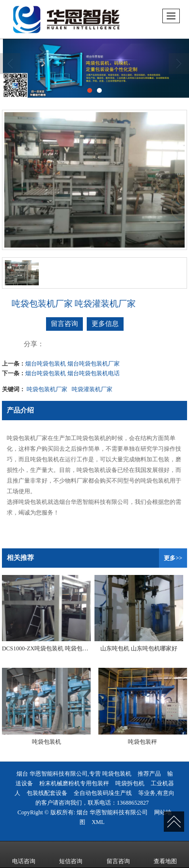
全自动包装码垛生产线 (103, 793)
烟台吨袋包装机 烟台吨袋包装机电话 (72, 373)
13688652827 (133, 803)
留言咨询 (64, 324)
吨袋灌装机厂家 (92, 389)
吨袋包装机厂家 (47, 389)
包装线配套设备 (47, 793)
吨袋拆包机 (130, 783)
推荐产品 (149, 774)
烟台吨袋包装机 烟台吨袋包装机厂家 (72, 364)
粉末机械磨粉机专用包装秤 (74, 783)
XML (98, 822)
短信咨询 (71, 854)
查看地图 (165, 854)
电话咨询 (24, 854)
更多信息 (105, 324)
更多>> (173, 558)
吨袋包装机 (117, 774)
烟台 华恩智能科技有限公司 (112, 812)
